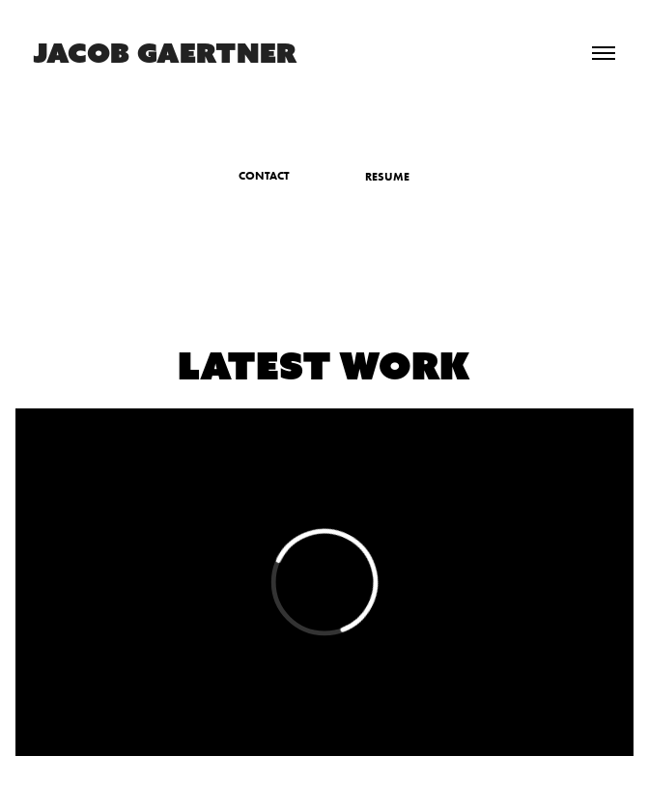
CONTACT (264, 175)
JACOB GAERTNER (165, 53)
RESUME (387, 176)
